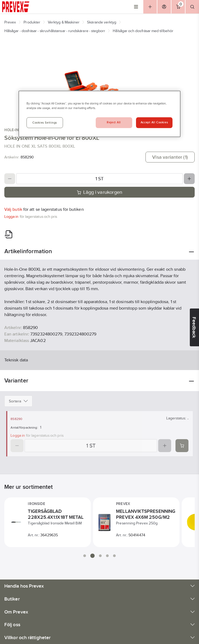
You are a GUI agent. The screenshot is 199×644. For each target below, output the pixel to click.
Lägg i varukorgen (100, 192)
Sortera (18, 401)
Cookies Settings (45, 123)
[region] (99, 114)
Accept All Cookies (154, 123)
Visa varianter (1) (170, 157)
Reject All (114, 123)
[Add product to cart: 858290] (182, 446)
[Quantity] (99, 179)
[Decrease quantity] (10, 179)
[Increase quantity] (189, 179)
